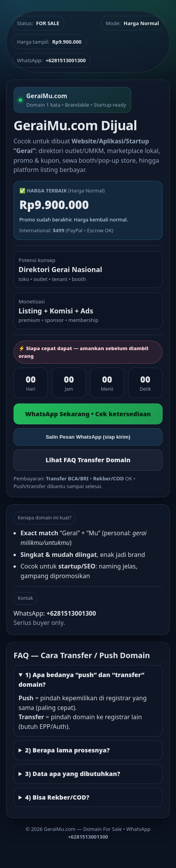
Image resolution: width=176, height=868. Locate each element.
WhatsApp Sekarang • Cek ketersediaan (88, 414)
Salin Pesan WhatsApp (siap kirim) (88, 437)
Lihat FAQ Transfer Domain (88, 460)
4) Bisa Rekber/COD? (57, 797)
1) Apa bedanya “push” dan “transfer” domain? (81, 680)
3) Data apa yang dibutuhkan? (73, 774)
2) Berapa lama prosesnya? (67, 750)
